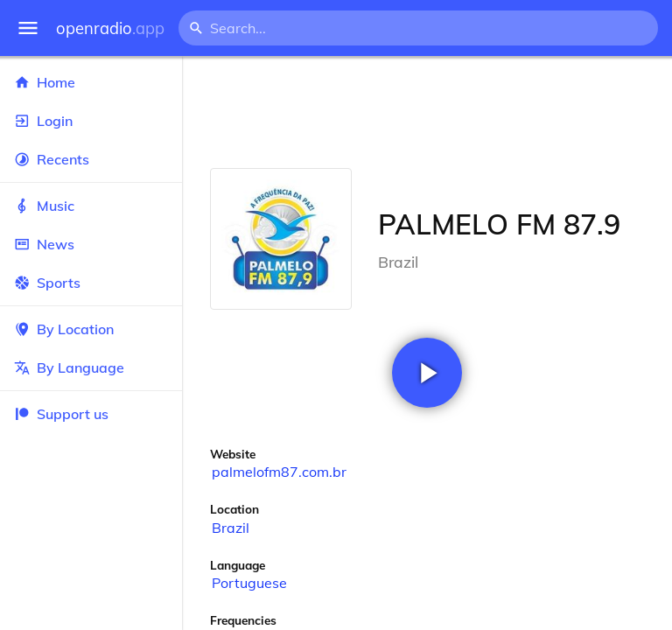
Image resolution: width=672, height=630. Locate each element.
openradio (110, 28)
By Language (91, 367)
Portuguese (249, 583)
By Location (91, 329)
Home (91, 82)
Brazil (231, 528)
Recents (91, 159)
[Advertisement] (427, 112)
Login (91, 121)
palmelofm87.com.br (279, 472)
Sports (91, 283)
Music (91, 206)
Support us (61, 414)
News (91, 244)
